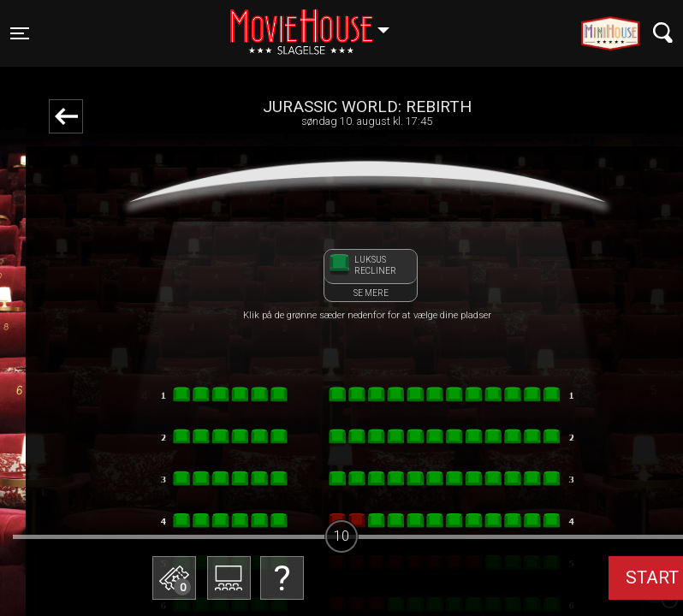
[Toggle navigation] (20, 33)
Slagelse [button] (318, 23)
